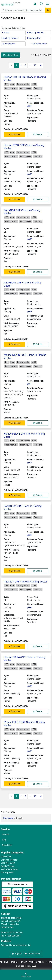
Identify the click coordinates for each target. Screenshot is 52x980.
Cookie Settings (36, 962)
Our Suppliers (7, 872)
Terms (49, 962)
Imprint (14, 962)
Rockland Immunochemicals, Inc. (16, 945)
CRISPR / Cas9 (8, 863)
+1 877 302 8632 (15, 933)
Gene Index (6, 857)
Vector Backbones (9, 869)
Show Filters (10, 55)
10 (35, 65)
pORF (30, 106)
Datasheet (14, 134)
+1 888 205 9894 (13, 936)
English (17, 954)
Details (38, 134)
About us (4, 962)
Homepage (8, 818)
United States (33, 954)
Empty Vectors (8, 866)
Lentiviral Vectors (9, 860)
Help (4, 840)
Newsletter (7, 845)
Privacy (23, 962)
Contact (6, 835)
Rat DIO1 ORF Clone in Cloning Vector (25, 582)
